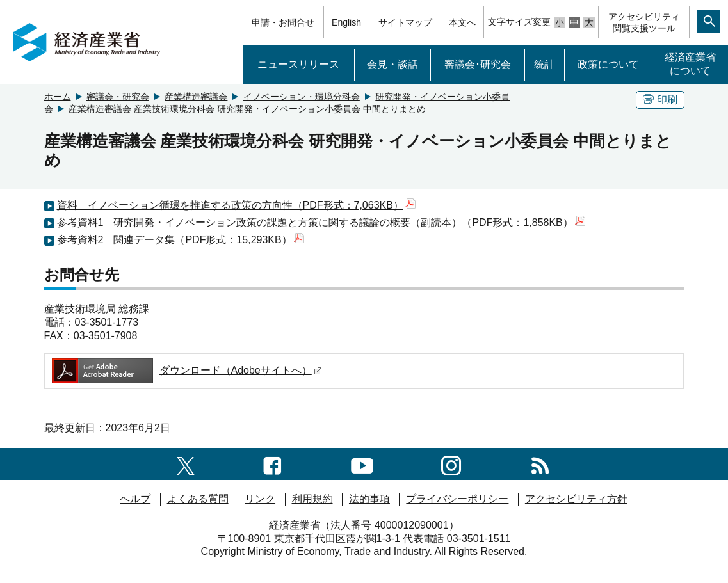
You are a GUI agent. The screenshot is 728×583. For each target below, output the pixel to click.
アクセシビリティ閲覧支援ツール (644, 22)
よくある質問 (198, 499)
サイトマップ (405, 22)
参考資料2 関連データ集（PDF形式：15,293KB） (181, 240)
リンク (260, 499)
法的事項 (369, 499)
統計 (544, 64)
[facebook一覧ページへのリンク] (272, 464)
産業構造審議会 (196, 97)
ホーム (58, 97)
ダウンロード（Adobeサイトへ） (186, 370)
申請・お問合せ (283, 22)
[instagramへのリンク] (451, 464)
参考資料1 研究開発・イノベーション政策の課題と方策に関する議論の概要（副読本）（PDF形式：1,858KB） (321, 222)
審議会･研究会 (478, 64)
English (346, 22)
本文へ (462, 22)
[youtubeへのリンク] (362, 464)
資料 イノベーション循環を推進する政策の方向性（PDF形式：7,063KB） (236, 205)
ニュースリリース (298, 64)
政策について (608, 64)
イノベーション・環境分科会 (302, 97)
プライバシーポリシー (457, 499)
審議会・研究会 (118, 97)
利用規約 (312, 499)
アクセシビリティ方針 (576, 499)
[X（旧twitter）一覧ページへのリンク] (186, 464)
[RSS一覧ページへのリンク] (540, 464)
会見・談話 (392, 64)
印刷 (660, 100)
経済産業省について (690, 64)
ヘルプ (135, 499)
